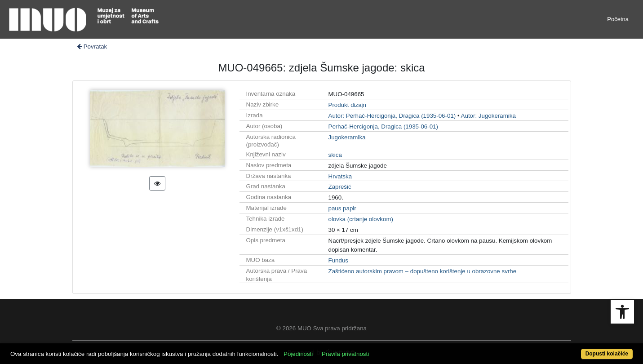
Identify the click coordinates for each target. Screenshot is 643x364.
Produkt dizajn (347, 105)
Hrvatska (340, 176)
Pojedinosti (298, 354)
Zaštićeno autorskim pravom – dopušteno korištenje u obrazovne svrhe (423, 271)
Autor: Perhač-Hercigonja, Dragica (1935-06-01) (392, 116)
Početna (618, 19)
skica (335, 155)
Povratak (92, 47)
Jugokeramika (347, 137)
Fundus (338, 260)
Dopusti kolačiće (607, 354)
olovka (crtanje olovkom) (361, 219)
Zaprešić (340, 187)
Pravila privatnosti (345, 354)
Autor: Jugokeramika (488, 116)
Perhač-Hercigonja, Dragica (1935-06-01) (383, 127)
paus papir (342, 208)
